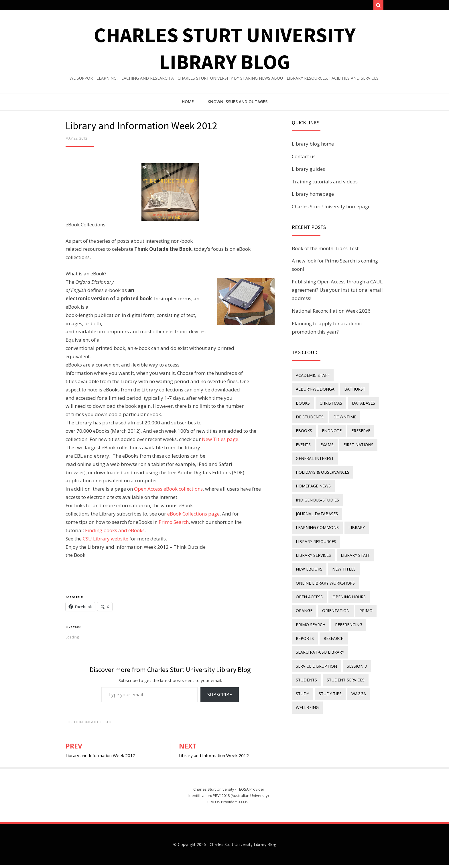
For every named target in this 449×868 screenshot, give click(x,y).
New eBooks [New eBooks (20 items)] (346, 528)
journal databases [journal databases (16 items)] (316, 491)
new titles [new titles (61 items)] (307, 541)
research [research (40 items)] (331, 604)
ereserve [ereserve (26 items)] (305, 428)
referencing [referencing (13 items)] (346, 591)
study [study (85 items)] (302, 654)
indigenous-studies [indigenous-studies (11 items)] (317, 478)
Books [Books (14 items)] (331, 390)
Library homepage (313, 197)
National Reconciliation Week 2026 (331, 314)
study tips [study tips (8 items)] (328, 654)
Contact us (304, 159)
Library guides (308, 172)
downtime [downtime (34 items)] (307, 415)
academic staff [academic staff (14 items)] (312, 378)
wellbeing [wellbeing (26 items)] (307, 666)
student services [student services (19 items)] (343, 641)
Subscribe (220, 697)
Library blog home (313, 147)
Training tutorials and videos (325, 184)
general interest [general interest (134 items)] (352, 441)
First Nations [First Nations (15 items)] (310, 441)
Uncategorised (98, 725)
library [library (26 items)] (354, 503)
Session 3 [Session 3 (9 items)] (355, 629)
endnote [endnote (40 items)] (360, 415)
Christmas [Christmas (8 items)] (358, 390)
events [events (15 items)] (330, 428)
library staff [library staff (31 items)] (310, 528)
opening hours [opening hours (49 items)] (347, 566)
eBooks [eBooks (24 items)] (334, 415)
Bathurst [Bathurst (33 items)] (306, 390)
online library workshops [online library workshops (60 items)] (325, 553)
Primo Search (174, 525)
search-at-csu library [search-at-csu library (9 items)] (319, 616)
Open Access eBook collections (168, 492)
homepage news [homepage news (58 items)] (313, 466)
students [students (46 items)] (306, 641)
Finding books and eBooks (115, 533)
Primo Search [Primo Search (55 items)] (310, 591)
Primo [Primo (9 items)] (362, 579)
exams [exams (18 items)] (352, 428)
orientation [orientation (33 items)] (334, 579)
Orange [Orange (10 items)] (304, 579)
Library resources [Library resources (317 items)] (315, 516)
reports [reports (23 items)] (304, 604)
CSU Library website (106, 541)
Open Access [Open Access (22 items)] (309, 566)
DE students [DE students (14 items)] (340, 403)
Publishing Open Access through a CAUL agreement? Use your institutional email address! (337, 293)
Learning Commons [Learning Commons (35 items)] (317, 503)
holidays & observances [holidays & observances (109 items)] (322, 453)
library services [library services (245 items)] (361, 516)
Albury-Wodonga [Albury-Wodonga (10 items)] (356, 378)
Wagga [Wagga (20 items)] (355, 654)
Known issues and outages (238, 104)
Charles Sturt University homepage (331, 209)
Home (188, 104)
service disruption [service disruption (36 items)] (316, 629)
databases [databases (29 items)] (307, 403)
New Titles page (220, 442)
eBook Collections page (193, 517)
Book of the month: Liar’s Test (325, 251)
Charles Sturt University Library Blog (243, 847)
